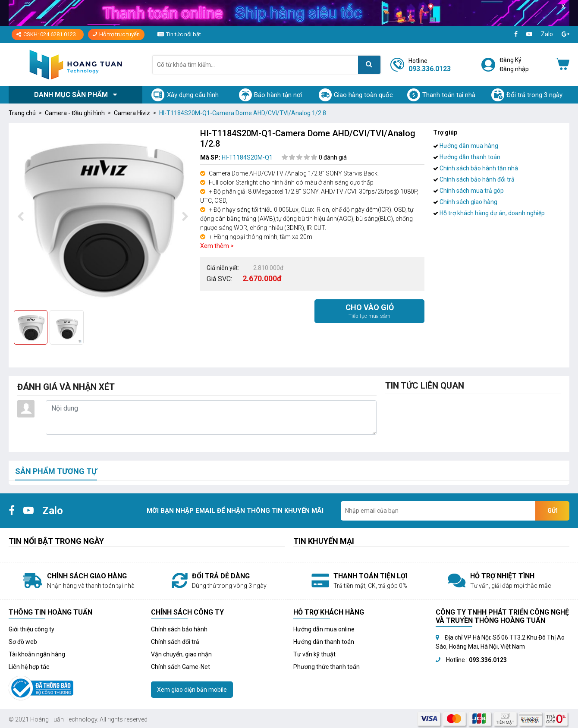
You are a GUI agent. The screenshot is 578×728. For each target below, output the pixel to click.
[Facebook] (516, 34)
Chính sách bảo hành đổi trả (474, 179)
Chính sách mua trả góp (468, 191)
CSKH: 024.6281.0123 (46, 34)
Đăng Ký (510, 60)
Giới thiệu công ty (31, 629)
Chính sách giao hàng (465, 202)
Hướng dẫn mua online (324, 629)
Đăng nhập (514, 69)
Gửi (553, 511)
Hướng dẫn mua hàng (466, 146)
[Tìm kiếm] (369, 65)
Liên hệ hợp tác (29, 667)
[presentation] (20, 217)
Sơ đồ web (23, 642)
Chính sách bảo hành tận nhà (476, 168)
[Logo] (75, 64)
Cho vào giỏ (369, 311)
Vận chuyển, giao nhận (181, 654)
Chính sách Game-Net (181, 667)
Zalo (547, 34)
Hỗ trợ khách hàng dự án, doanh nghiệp (489, 213)
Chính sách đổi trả (175, 642)
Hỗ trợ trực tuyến (116, 34)
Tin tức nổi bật (184, 34)
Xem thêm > (217, 246)
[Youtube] (529, 34)
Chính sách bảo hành (179, 629)
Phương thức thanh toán (327, 667)
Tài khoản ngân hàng (37, 654)
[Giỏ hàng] (562, 65)
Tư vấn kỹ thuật (314, 654)
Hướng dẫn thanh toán (467, 157)
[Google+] (565, 34)
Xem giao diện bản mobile (192, 690)
